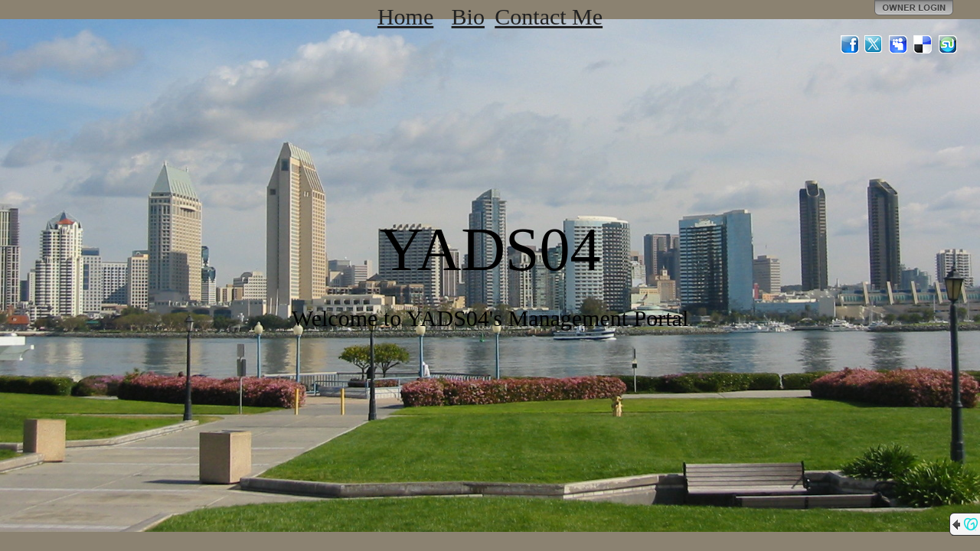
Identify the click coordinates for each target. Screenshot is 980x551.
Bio (468, 16)
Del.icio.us (923, 44)
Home (405, 16)
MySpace (899, 44)
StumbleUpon (948, 44)
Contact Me (549, 16)
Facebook (850, 44)
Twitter (874, 44)
